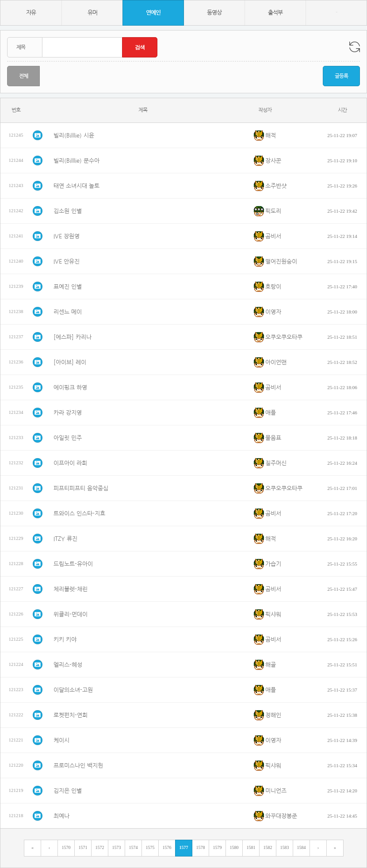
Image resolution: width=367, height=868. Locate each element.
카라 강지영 (68, 413)
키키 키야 (65, 640)
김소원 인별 (68, 211)
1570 (66, 847)
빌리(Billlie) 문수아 (76, 161)
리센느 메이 (68, 312)
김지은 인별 (68, 791)
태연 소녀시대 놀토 (76, 186)
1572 (100, 847)
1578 (201, 847)
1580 (234, 847)
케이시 (61, 740)
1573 (117, 847)
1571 (83, 847)
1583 (285, 847)
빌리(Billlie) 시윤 (74, 136)
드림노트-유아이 (73, 564)
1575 (150, 847)
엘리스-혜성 (68, 665)
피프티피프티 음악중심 (81, 488)
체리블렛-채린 (71, 589)
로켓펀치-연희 (71, 715)
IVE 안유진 (67, 262)
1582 (268, 847)
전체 (23, 76)
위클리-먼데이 (71, 614)
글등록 (341, 76)
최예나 (61, 816)
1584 (302, 847)
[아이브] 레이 (70, 362)
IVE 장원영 (67, 236)
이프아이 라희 (70, 463)
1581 (251, 847)
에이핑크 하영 (70, 388)
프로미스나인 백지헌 (78, 766)
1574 (134, 847)
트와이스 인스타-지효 (79, 514)
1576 (167, 847)
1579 (218, 847)
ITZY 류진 (65, 539)
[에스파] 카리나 (73, 337)
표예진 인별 (68, 287)
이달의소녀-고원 (73, 690)
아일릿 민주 (68, 438)
